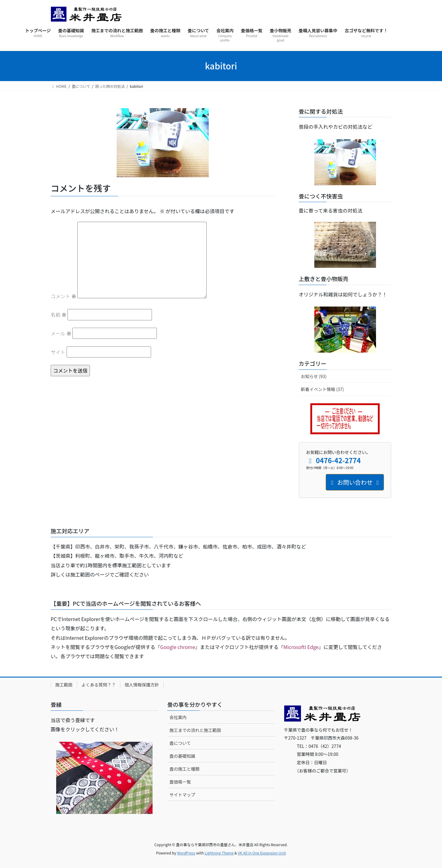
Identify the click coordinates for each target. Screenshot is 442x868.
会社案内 (178, 717)
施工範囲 (64, 685)
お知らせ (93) (314, 376)
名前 (59, 315)
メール (61, 333)
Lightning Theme (219, 853)
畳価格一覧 (180, 782)
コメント (64, 296)
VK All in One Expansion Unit (262, 853)
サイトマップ (182, 795)
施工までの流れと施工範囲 (195, 730)
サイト (58, 352)
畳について (180, 743)
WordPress (186, 853)
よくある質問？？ (99, 685)
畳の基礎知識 (182, 756)
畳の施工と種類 (184, 769)
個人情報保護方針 (142, 685)
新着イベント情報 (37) (322, 389)
